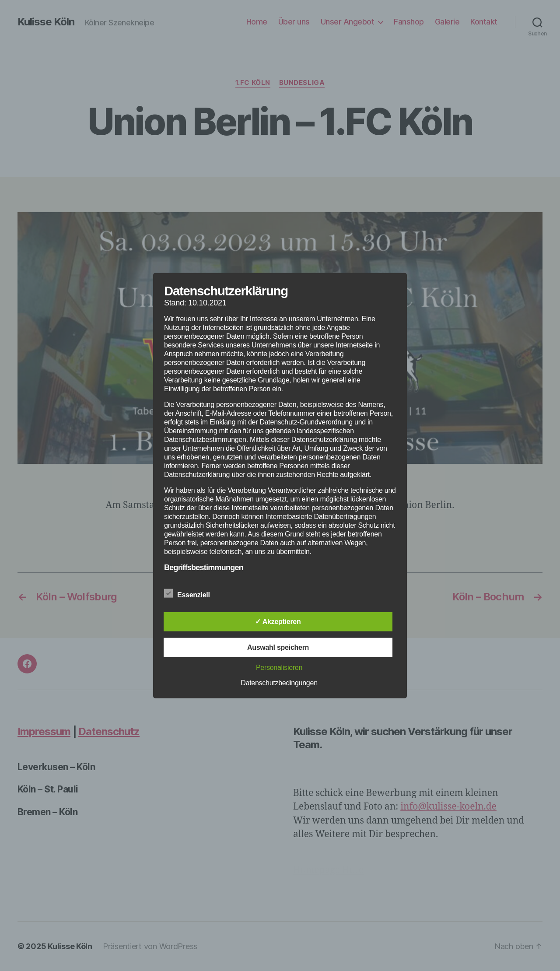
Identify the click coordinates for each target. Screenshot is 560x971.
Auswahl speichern (278, 647)
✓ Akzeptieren (278, 622)
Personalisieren (279, 668)
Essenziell (192, 594)
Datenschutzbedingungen (279, 683)
